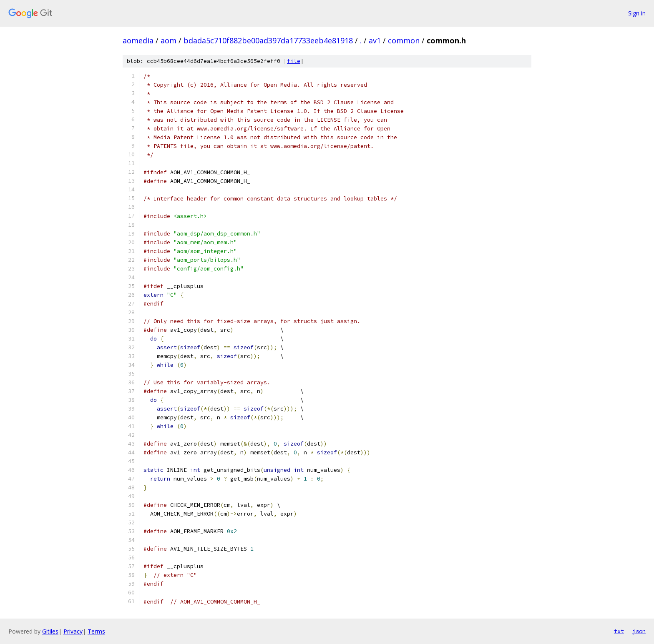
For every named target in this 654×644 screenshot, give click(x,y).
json (639, 631)
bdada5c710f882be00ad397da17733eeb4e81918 (268, 40)
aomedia (138, 40)
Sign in (637, 13)
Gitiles (50, 631)
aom (169, 40)
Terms (96, 631)
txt (619, 631)
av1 (375, 40)
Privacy (73, 631)
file (294, 61)
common (404, 40)
